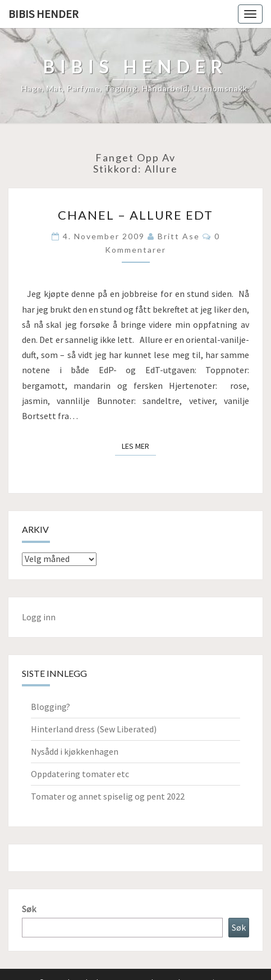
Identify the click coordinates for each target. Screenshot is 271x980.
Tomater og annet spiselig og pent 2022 (108, 796)
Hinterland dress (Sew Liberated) (94, 729)
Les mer (139, 445)
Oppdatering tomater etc (80, 774)
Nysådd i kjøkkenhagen (75, 751)
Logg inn (39, 617)
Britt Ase (179, 236)
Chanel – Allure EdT (135, 215)
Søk (29, 909)
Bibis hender (43, 14)
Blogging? (50, 707)
